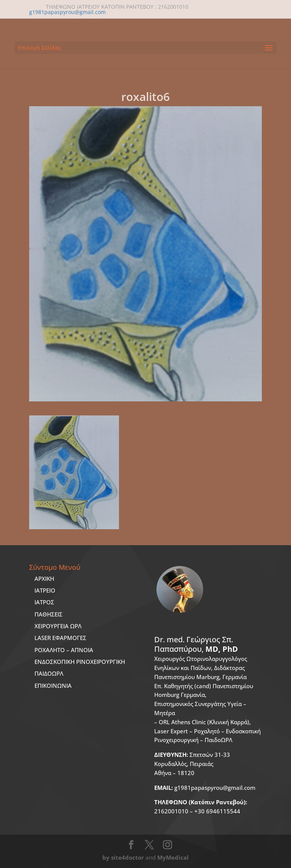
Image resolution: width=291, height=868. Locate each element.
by (106, 857)
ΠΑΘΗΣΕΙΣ (48, 614)
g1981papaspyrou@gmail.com (205, 788)
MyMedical (173, 857)
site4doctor (128, 857)
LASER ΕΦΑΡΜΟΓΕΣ (60, 638)
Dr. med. (196, 644)
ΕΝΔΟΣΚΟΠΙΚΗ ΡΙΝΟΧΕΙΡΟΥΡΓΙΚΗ (80, 662)
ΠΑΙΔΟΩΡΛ (49, 673)
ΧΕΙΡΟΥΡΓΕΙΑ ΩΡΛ (58, 626)
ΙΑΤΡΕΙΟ (45, 590)
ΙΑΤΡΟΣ (44, 602)
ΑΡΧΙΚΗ (44, 579)
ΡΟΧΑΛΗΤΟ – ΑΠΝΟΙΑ (64, 650)
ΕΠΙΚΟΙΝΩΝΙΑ (53, 686)
